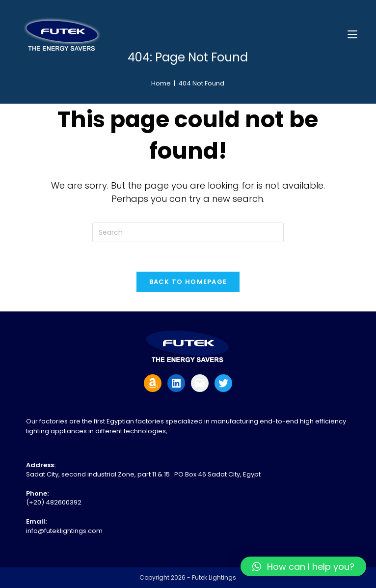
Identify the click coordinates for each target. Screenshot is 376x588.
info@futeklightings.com (64, 531)
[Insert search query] (188, 232)
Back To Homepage (188, 282)
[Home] (161, 83)
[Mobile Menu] (352, 34)
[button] (303, 566)
